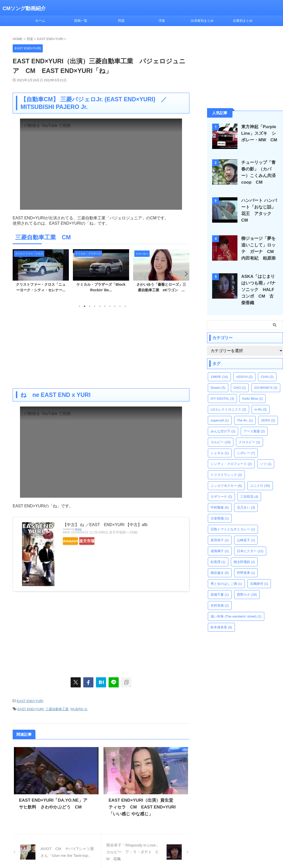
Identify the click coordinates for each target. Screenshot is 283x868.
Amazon (75, 541)
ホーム (40, 21)
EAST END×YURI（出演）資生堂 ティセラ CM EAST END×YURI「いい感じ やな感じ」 (143, 805)
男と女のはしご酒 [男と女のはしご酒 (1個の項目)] (226, 575)
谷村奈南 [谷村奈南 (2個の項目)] (220, 597)
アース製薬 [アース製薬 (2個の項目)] (254, 422)
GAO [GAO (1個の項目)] (240, 379)
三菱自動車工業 (57, 707)
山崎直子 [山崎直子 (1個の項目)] (246, 531)
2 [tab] (85, 306)
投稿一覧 (81, 21)
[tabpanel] (41, 272)
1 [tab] (79, 306)
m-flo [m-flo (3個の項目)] (260, 401)
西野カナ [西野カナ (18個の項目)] (247, 586)
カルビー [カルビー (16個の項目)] (221, 433)
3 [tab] (90, 306)
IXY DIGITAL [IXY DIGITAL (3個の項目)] (222, 390)
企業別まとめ (243, 21)
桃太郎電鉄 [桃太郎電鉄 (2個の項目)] (244, 553)
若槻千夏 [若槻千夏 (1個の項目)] (220, 586)
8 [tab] (115, 306)
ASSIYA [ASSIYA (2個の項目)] (244, 368)
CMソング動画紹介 (24, 8)
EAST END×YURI (30, 700)
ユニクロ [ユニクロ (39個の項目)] (260, 477)
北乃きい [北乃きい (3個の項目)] (246, 499)
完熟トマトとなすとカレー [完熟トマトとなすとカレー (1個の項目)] (233, 520)
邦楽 (121, 21)
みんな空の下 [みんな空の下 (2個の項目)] (223, 422)
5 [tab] (100, 306)
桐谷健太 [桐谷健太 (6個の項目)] (220, 564)
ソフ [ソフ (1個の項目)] (266, 455)
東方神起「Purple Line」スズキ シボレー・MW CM (258, 133)
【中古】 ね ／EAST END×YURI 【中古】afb (105, 525)
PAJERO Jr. (79, 707)
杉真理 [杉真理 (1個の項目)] (218, 553)
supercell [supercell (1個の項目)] (220, 411)
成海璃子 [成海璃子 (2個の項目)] (220, 542)
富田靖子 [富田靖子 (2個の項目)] (220, 531)
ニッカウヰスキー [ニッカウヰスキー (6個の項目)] (226, 477)
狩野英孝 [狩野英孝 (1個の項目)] (246, 564)
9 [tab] (120, 306)
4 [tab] (95, 306)
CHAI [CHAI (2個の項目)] (267, 368)
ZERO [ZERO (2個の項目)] (268, 411)
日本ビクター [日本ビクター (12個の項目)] (250, 542)
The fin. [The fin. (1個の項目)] (245, 411)
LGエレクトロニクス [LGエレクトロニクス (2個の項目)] (228, 401)
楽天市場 (102, 541)
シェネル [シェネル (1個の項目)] (220, 444)
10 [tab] (125, 306)
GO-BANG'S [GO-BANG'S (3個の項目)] (266, 379)
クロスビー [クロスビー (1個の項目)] (249, 433)
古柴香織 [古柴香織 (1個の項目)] (220, 509)
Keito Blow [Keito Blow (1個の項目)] (252, 390)
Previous (17, 274)
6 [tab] (105, 306)
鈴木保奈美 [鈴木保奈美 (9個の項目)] (221, 618)
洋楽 (162, 21)
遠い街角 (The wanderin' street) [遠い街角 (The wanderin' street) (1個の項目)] (236, 607)
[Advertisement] (101, 348)
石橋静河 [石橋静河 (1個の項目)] (259, 575)
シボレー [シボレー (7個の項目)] (246, 444)
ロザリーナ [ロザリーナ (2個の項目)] (221, 488)
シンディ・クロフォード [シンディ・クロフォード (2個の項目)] (231, 455)
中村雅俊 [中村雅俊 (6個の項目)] (220, 499)
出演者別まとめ (202, 21)
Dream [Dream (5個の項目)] (218, 379)
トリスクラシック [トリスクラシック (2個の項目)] (226, 466)
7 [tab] (110, 306)
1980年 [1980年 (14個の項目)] (219, 368)
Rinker (78, 529)
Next (185, 274)
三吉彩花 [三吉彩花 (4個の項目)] (249, 488)
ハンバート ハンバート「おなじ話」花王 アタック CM (260, 207)
